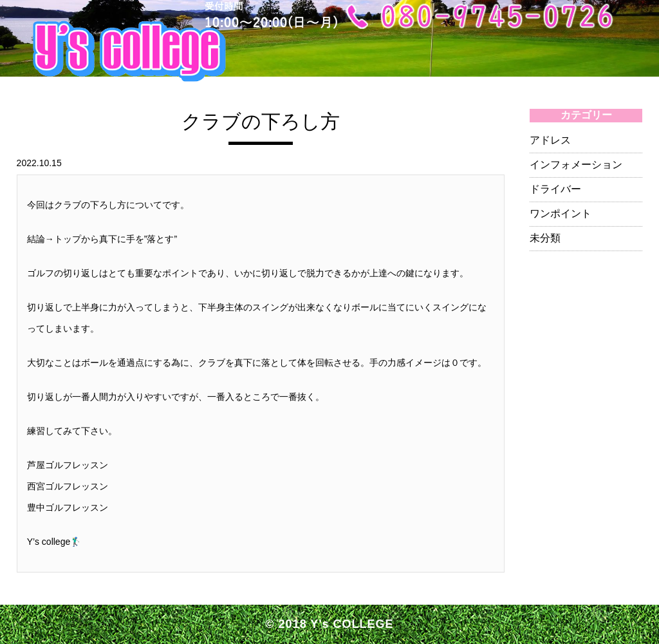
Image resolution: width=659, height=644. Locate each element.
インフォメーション (576, 165)
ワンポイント (561, 213)
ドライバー (555, 189)
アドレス (550, 140)
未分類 (545, 238)
